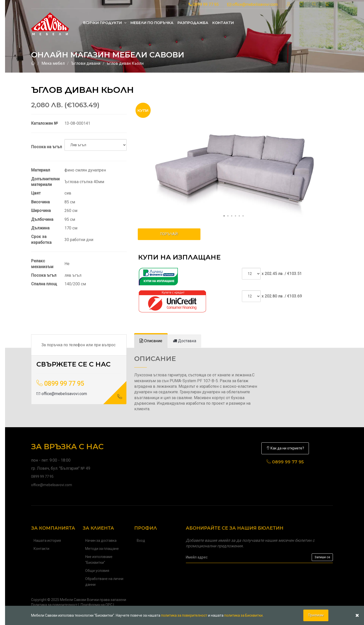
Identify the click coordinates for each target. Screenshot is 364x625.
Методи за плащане (102, 549)
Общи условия (97, 571)
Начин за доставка (101, 541)
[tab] (151, 341)
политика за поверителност (184, 615)
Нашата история (47, 541)
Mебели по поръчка (152, 23)
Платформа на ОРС (97, 605)
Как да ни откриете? (285, 448)
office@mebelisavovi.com (253, 4)
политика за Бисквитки (243, 615)
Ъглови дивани (86, 63)
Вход (141, 541)
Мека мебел (53, 63)
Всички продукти (105, 23)
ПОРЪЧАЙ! (169, 234)
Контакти (223, 23)
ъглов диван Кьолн (125, 63)
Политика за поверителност (54, 605)
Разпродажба (193, 23)
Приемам (316, 615)
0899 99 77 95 (204, 4)
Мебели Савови (73, 600)
